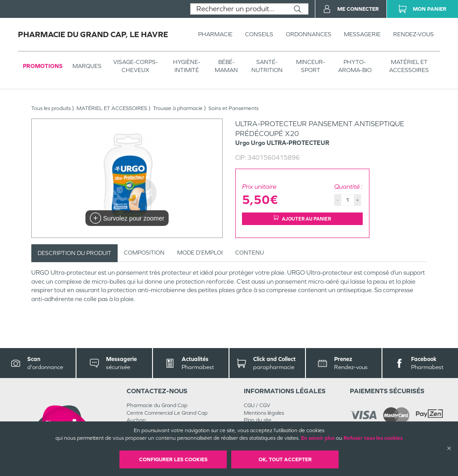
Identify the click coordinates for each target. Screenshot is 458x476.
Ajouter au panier (302, 219)
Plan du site (258, 420)
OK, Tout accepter (285, 459)
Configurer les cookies (173, 459)
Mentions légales (264, 413)
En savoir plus (318, 438)
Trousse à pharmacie (178, 108)
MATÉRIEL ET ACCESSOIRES (409, 66)
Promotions (43, 66)
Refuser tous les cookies (373, 438)
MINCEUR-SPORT (311, 66)
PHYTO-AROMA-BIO (355, 66)
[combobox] (239, 9)
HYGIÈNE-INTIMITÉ (187, 66)
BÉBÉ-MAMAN (226, 66)
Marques (87, 66)
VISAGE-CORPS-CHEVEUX (136, 66)
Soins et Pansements (233, 108)
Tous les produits (51, 108)
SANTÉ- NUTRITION (267, 66)
